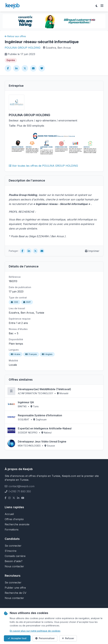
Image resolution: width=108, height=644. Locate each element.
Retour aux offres (15, 36)
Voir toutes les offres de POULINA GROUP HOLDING (43, 166)
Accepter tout (17, 638)
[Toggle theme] (97, 6)
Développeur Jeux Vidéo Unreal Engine (42, 441)
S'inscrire (11, 551)
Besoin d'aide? (14, 561)
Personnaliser (45, 638)
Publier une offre (15, 588)
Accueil (9, 514)
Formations (12, 530)
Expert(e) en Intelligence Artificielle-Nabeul (45, 428)
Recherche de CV (16, 593)
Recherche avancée (17, 524)
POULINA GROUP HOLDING (23, 48)
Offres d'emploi (14, 519)
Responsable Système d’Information (40, 415)
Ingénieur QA (26, 402)
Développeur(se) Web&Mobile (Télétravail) (44, 389)
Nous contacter (14, 566)
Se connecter (13, 546)
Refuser (68, 638)
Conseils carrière (15, 556)
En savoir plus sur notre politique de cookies (35, 631)
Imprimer (92, 251)
